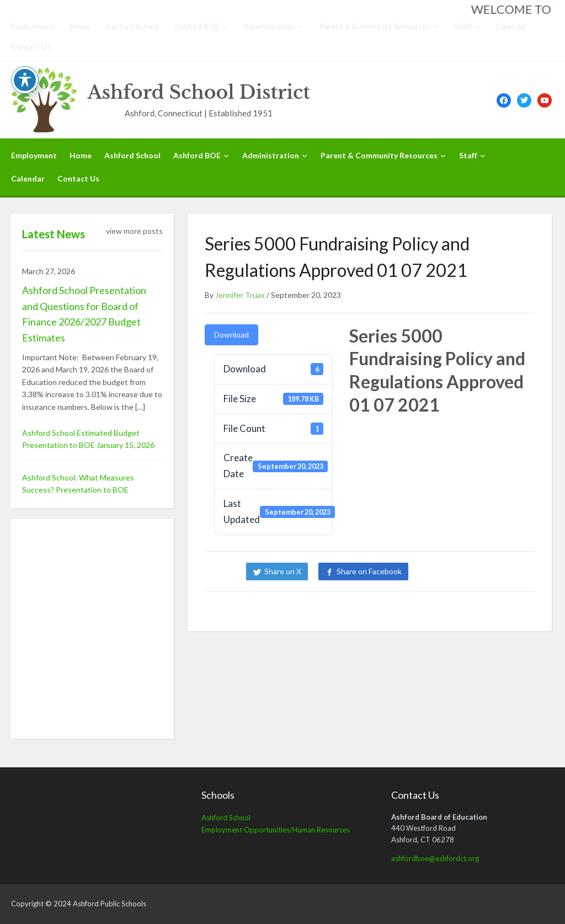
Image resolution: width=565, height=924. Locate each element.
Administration (270, 26)
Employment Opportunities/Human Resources (276, 830)
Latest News (54, 234)
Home (80, 26)
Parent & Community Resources (375, 26)
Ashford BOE (197, 26)
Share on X (283, 571)
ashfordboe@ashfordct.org (435, 858)
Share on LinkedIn (456, 571)
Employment (33, 26)
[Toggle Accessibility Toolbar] (25, 80)
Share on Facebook (369, 571)
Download (231, 335)
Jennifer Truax (240, 295)
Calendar (511, 26)
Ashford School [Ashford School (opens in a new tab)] (226, 818)
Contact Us (31, 47)
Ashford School (132, 26)
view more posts (134, 231)
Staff (463, 26)
